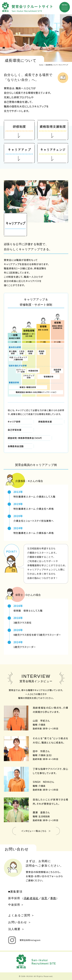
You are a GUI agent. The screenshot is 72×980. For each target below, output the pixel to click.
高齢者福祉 (31, 898)
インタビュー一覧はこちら (34, 831)
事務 (53, 898)
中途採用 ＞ (16, 905)
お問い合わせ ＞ (20, 922)
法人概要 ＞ (16, 929)
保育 (44, 898)
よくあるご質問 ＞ (21, 915)
